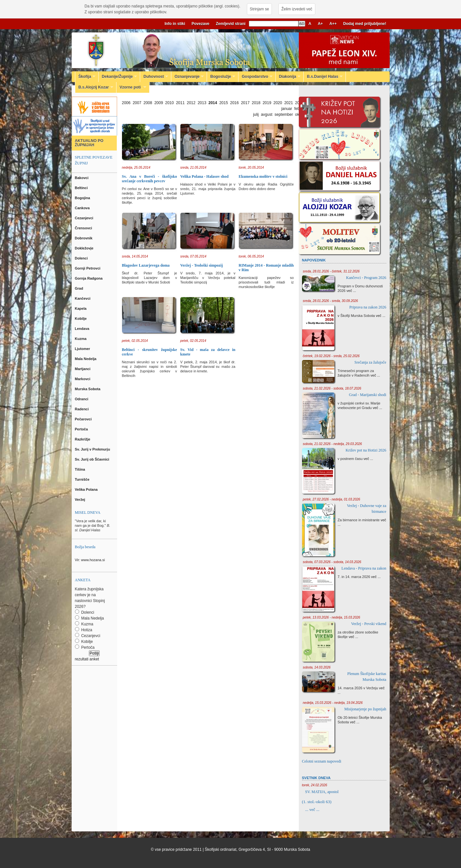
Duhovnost (154, 77)
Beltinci (82, 188)
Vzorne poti (132, 87)
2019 (267, 103)
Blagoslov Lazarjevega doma (146, 265)
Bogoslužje (221, 77)
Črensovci (84, 228)
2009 (159, 103)
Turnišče (83, 479)
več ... (351, 291)
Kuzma (81, 339)
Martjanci (83, 369)
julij (256, 115)
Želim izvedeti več (297, 9)
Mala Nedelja (87, 359)
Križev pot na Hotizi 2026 (366, 450)
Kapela (81, 308)
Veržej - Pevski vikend (369, 624)
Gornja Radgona (89, 278)
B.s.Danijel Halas (323, 77)
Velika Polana (87, 489)
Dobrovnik (84, 238)
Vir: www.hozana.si (90, 560)
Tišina (81, 469)
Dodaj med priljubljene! (365, 24)
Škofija (85, 77)
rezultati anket (87, 659)
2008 (148, 103)
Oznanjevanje (188, 77)
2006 (126, 103)
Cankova (83, 208)
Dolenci (82, 258)
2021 (289, 103)
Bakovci (82, 178)
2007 (137, 103)
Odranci (82, 399)
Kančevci (83, 298)
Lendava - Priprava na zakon (364, 568)
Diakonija (288, 77)
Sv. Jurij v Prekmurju (93, 449)
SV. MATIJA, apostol (322, 792)
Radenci (83, 409)
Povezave (201, 24)
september (284, 115)
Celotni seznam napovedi (322, 761)
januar (287, 109)
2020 (278, 103)
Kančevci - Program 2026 (366, 278)
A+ (320, 24)
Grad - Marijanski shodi (368, 395)
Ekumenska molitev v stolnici (263, 176)
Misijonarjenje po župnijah (365, 709)
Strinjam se (259, 9)
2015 (224, 103)
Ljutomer (83, 349)
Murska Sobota (89, 389)
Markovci (83, 379)
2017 (245, 103)
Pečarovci (84, 419)
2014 (213, 103)
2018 (256, 103)
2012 (191, 103)
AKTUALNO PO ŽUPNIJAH (89, 143)
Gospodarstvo (255, 77)
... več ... (312, 809)
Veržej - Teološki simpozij (202, 265)
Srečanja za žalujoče (370, 362)
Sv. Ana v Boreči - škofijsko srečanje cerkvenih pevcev (150, 179)
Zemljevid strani (230, 24)
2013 (202, 103)
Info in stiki (175, 24)
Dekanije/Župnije (118, 77)
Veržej (81, 500)
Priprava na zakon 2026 (368, 307)
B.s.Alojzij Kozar (94, 87)
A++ (333, 24)
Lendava (83, 329)
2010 (170, 103)
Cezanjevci (85, 218)
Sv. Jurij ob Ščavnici (93, 459)
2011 (180, 103)
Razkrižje (83, 439)
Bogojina (83, 198)
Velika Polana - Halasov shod (205, 176)
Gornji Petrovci (88, 268)
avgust (267, 115)
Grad (80, 288)
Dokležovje (85, 248)
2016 (234, 103)
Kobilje (81, 319)
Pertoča (82, 429)
